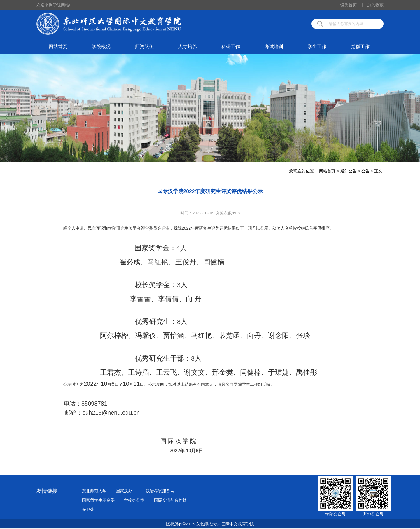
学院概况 (101, 47)
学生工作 (317, 47)
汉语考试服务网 (160, 491)
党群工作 (360, 47)
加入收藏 (375, 5)
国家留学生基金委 (98, 500)
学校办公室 (134, 500)
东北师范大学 (94, 491)
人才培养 (188, 47)
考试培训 (274, 47)
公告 (365, 171)
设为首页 (352, 5)
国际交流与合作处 (170, 500)
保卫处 (88, 509)
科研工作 (231, 47)
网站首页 (58, 47)
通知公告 (349, 171)
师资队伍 (144, 47)
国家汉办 (124, 491)
